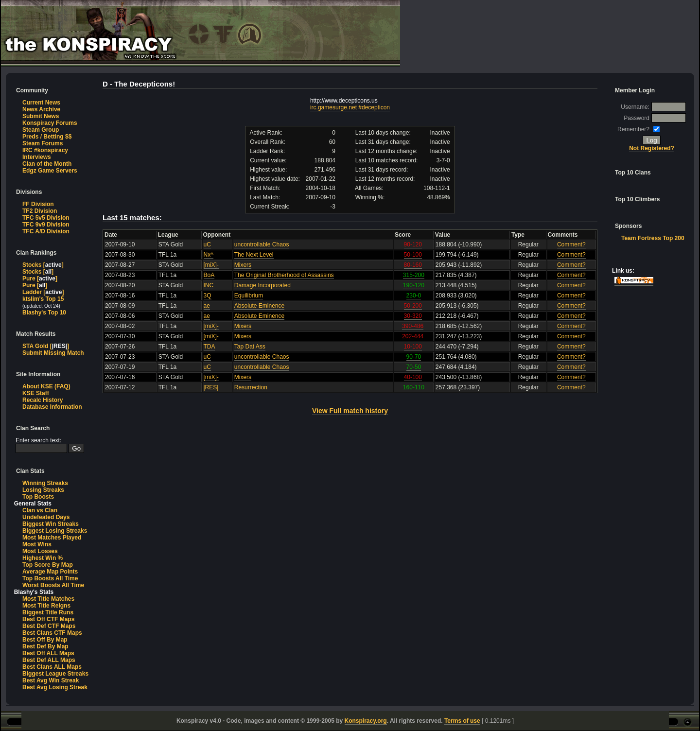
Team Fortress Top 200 (653, 238)
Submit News (41, 116)
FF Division (38, 204)
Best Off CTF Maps (48, 619)
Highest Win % (43, 558)
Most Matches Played (52, 538)
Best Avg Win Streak (51, 680)
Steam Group (41, 130)
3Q (208, 296)
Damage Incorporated (262, 285)
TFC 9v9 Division (46, 225)
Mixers (243, 265)
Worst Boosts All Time (53, 585)
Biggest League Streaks (55, 674)
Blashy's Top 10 (44, 313)
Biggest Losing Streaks (55, 531)
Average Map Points (50, 572)
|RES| (211, 387)
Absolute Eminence (259, 306)
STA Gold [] (46, 346)
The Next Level (254, 255)
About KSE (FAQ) (46, 386)
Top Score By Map (48, 565)
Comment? (571, 244)
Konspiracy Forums (50, 123)
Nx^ (209, 255)
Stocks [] (43, 265)
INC (209, 285)
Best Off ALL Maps (48, 653)
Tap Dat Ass (250, 347)
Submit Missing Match (53, 353)
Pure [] (40, 278)
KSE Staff (36, 393)
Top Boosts (38, 497)
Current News (41, 103)
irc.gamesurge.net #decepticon (350, 107)
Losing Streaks (43, 490)
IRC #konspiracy (45, 150)
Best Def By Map (45, 646)
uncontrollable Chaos (262, 244)
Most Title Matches (48, 599)
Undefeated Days (46, 517)
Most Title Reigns (46, 606)
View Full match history (350, 411)
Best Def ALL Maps (49, 660)
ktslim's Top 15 (43, 299)
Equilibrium (249, 296)
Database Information (52, 407)
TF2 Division (40, 211)
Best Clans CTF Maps (52, 633)
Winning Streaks (45, 483)
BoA (209, 275)
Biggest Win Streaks (51, 524)
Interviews (37, 157)
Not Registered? (652, 148)
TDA (209, 347)
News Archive (41, 109)
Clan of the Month (47, 164)
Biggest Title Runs (48, 612)
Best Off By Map (45, 640)
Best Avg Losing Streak (55, 687)
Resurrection (251, 387)
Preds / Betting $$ (47, 137)
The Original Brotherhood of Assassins (284, 275)
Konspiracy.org (366, 721)
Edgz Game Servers (50, 171)
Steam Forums (43, 143)
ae (207, 306)
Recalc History (43, 400)
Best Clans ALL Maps (52, 667)
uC (207, 244)
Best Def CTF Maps (49, 626)
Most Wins (37, 544)
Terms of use (462, 721)
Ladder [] (43, 292)
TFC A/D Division (46, 231)
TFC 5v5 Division (46, 218)
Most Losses (40, 551)
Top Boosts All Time (50, 578)
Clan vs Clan (40, 510)
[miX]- (211, 265)
